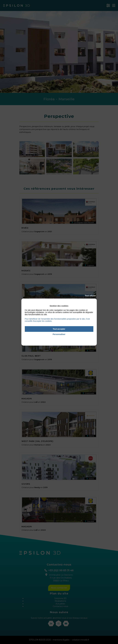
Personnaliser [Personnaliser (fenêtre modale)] (59, 334)
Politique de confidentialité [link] (59, 338)
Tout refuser (90, 296)
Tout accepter (59, 329)
